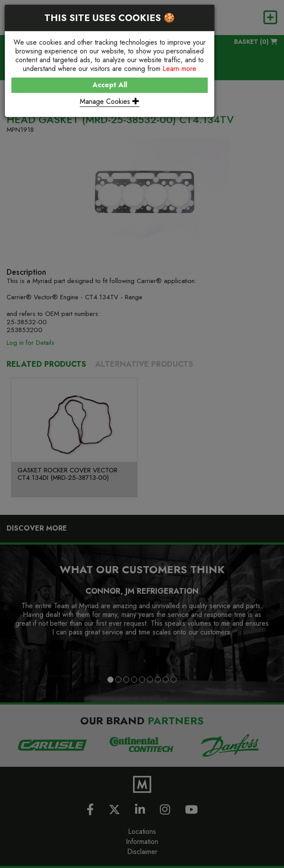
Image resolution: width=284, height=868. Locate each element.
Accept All (110, 85)
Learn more (179, 69)
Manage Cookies (110, 101)
